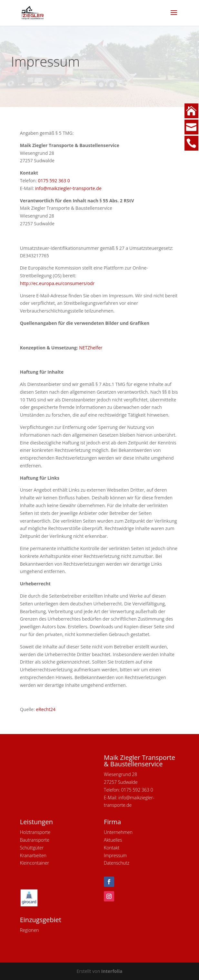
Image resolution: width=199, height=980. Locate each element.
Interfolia (112, 971)
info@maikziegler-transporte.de (68, 188)
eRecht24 (46, 709)
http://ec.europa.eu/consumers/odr (57, 283)
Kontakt (112, 848)
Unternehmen (118, 832)
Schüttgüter (32, 848)
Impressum (115, 855)
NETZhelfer (91, 348)
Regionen (30, 930)
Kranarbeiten (33, 855)
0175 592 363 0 (54, 181)
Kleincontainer (35, 863)
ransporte (39, 840)
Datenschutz (117, 863)
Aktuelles (113, 840)
